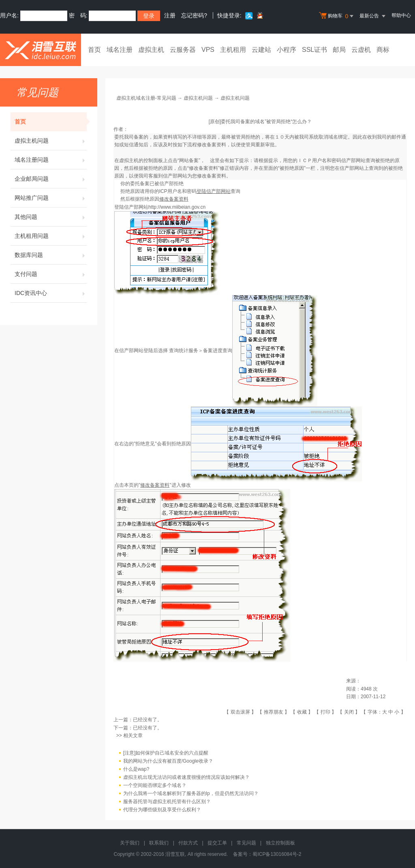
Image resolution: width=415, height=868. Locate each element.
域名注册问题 (51, 160)
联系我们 (159, 843)
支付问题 (51, 274)
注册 (170, 15)
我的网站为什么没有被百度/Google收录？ (168, 761)
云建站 (261, 50)
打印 (325, 712)
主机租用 (233, 50)
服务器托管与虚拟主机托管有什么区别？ (167, 802)
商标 (383, 50)
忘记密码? (194, 15)
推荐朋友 (274, 712)
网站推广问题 (51, 198)
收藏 (302, 712)
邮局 (339, 50)
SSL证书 (314, 50)
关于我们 (130, 843)
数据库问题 (51, 255)
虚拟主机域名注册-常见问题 (146, 98)
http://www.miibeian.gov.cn (177, 207)
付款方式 (188, 843)
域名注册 (120, 50)
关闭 (349, 712)
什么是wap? (136, 769)
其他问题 (51, 217)
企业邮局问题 (51, 179)
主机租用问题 (51, 236)
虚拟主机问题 (51, 141)
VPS (208, 50)
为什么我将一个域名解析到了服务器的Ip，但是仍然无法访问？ (191, 793)
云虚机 (361, 50)
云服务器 (183, 50)
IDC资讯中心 (51, 293)
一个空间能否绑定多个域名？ (155, 785)
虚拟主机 (151, 50)
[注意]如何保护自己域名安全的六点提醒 (166, 753)
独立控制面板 (280, 843)
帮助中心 (401, 15)
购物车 (337, 16)
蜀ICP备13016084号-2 (277, 854)
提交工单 (217, 843)
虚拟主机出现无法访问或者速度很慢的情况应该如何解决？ (186, 777)
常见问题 (246, 843)
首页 (94, 50)
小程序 (287, 50)
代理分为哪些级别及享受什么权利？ (162, 810)
